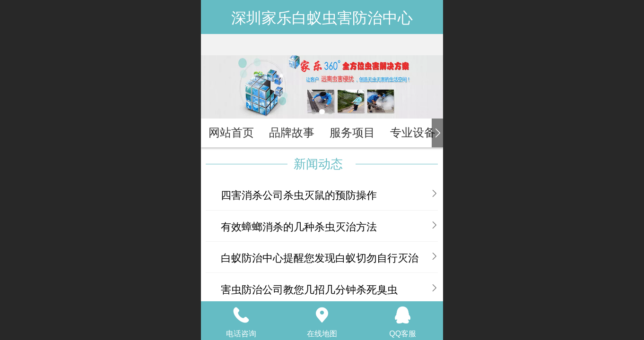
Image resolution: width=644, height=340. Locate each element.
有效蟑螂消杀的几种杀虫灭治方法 (299, 227)
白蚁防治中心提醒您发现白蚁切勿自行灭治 (320, 258)
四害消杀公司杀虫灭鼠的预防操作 (299, 195)
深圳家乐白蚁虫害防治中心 (322, 18)
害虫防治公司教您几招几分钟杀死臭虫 (309, 290)
